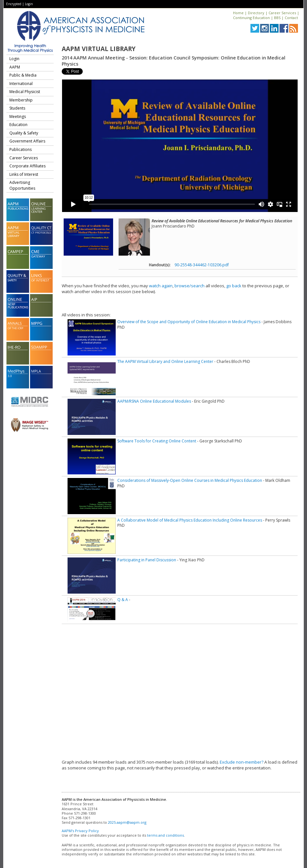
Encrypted (14, 4)
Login (29, 4)
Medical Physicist (25, 92)
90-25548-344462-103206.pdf (202, 265)
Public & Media (23, 75)
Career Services (282, 13)
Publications (21, 149)
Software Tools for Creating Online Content (157, 441)
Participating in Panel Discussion (147, 560)
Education (18, 125)
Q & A (123, 600)
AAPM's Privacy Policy (80, 831)
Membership (21, 100)
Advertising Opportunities (22, 185)
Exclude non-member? (242, 762)
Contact (291, 18)
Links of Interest (24, 174)
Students (17, 108)
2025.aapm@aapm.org (127, 822)
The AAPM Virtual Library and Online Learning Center (165, 361)
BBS (277, 18)
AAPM (15, 67)
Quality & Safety (24, 133)
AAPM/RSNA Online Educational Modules (154, 401)
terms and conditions (165, 835)
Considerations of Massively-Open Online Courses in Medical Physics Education (190, 480)
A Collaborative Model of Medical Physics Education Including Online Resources (190, 520)
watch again (161, 286)
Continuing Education (251, 18)
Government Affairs (27, 141)
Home (238, 13)
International (21, 84)
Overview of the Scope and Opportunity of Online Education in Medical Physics (189, 322)
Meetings (18, 116)
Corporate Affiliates (27, 166)
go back (234, 286)
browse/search (190, 286)
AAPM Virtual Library (99, 49)
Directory (256, 13)
